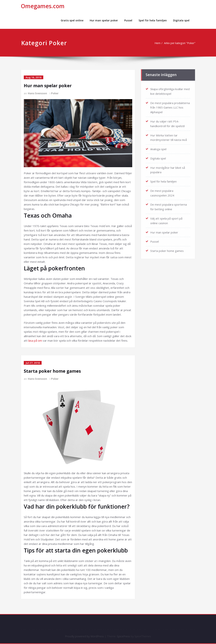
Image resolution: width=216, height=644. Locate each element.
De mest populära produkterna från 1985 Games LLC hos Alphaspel (170, 106)
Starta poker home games (52, 371)
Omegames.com (43, 6)
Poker (56, 93)
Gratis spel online (72, 20)
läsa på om (35, 341)
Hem (156, 43)
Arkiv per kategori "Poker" (180, 43)
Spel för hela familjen (153, 20)
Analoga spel (158, 147)
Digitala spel (181, 20)
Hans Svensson (38, 93)
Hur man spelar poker (104, 20)
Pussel (128, 20)
